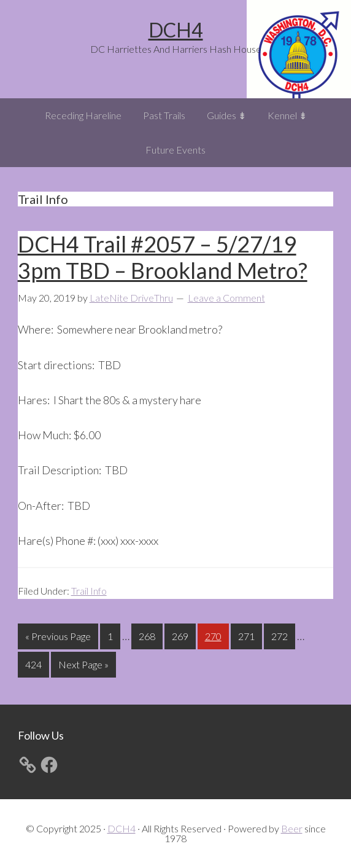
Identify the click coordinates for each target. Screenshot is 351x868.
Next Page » (83, 667)
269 (182, 635)
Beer (292, 828)
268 (148, 635)
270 (215, 635)
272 (281, 635)
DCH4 (176, 30)
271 (248, 635)
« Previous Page (58, 639)
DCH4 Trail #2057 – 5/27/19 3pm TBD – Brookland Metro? (163, 257)
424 (35, 663)
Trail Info (89, 591)
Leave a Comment (226, 298)
